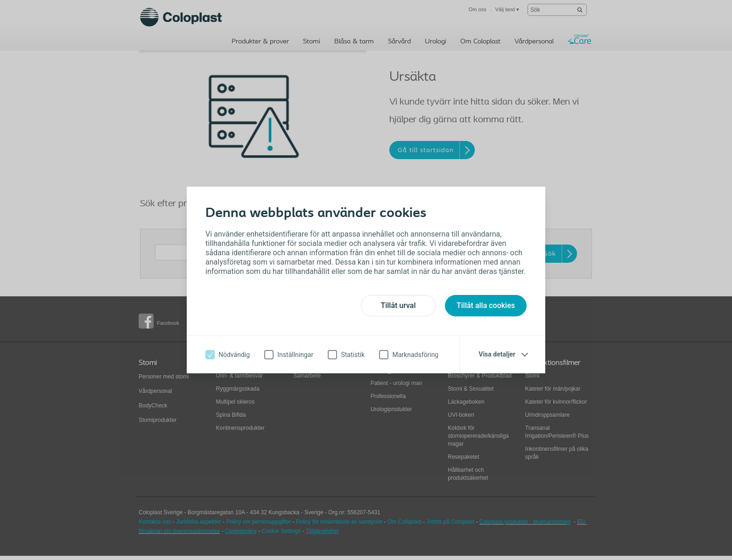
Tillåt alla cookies (486, 305)
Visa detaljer (497, 354)
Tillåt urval (398, 305)
